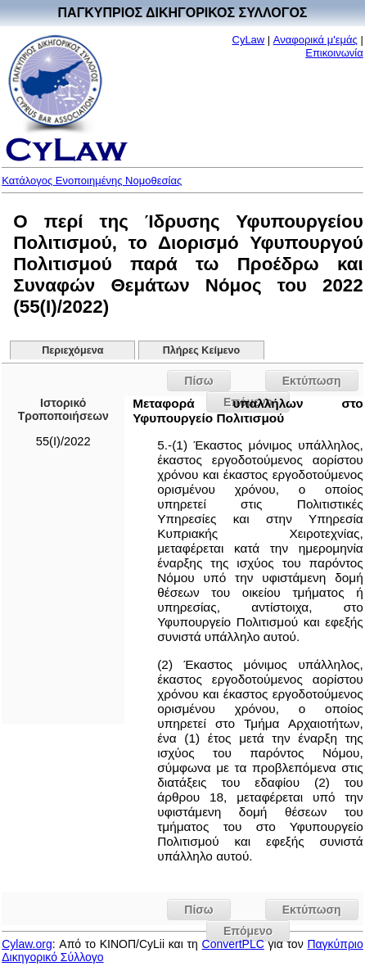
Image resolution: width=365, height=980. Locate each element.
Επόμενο (248, 931)
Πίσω (198, 381)
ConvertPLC (233, 944)
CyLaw (249, 40)
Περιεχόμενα (72, 350)
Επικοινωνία (334, 53)
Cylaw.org (27, 944)
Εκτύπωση (312, 381)
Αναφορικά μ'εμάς (315, 40)
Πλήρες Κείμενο (202, 350)
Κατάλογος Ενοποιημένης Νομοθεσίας (92, 181)
